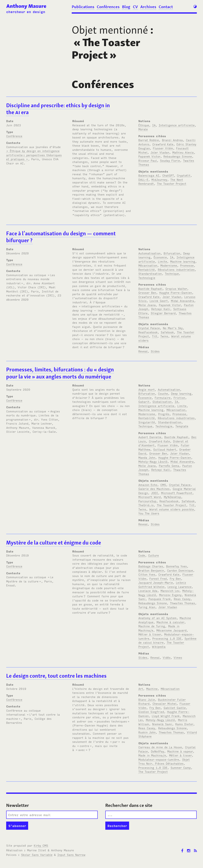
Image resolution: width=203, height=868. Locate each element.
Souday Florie (170, 160)
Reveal (143, 351)
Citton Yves (147, 574)
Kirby (41, 845)
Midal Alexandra (182, 301)
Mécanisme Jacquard (171, 630)
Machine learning (183, 261)
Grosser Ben (147, 292)
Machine (152, 689)
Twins (164, 336)
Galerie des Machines (154, 489)
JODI (155, 493)
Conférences (108, 7)
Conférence (14, 136)
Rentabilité (147, 269)
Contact (166, 7)
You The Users (149, 513)
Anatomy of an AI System (157, 618)
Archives (148, 7)
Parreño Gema (169, 466)
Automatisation (149, 253)
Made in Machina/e (152, 755)
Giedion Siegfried (151, 712)
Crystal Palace (149, 328)
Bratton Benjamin (151, 570)
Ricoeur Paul (148, 160)
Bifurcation (172, 253)
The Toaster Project (172, 183)
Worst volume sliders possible (172, 509)
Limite (163, 261)
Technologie (147, 278)
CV (135, 7)
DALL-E (143, 179)
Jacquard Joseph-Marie (156, 582)
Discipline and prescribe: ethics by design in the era (58, 109)
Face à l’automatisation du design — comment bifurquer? (61, 237)
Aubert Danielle (150, 437)
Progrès (164, 414)
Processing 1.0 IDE (167, 638)
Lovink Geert (159, 301)
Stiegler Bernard (163, 313)
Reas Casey (182, 599)
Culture (154, 555)
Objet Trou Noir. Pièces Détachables (164, 761)
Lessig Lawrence (180, 587)
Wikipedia (159, 646)
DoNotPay (158, 751)
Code (142, 555)
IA (154, 125)
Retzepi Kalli (161, 309)
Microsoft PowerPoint (177, 493)
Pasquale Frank (160, 599)
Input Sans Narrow (71, 855)
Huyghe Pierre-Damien (176, 292)
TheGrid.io (146, 505)
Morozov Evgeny (170, 595)
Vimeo (178, 657)
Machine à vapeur (180, 751)
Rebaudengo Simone (178, 156)
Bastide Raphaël (150, 288)
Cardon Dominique (180, 570)
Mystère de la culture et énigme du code (54, 543)
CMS (163, 485)
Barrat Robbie (149, 140)
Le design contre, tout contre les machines (56, 676)
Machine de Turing (152, 626)
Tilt (155, 336)
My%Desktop (172, 497)
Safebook (167, 332)
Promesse (187, 265)
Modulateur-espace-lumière (159, 759)
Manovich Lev (170, 591)
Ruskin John (147, 732)
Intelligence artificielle (177, 125)
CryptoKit (184, 175)
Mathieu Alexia (183, 152)
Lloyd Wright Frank (166, 716)
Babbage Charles (151, 566)
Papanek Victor (149, 156)
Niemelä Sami (162, 724)
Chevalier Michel (165, 703)
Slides (155, 351)
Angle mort (147, 389)
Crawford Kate (163, 144)
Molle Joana (147, 305)
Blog (126, 7)
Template (182, 426)
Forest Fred (158, 578)
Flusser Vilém (163, 148)
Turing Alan (147, 607)
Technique (172, 273)
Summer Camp (181, 767)
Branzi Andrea (172, 140)
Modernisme (169, 265)
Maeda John (147, 457)
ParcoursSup (147, 501)
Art (141, 689)
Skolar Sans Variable (37, 855)
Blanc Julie (147, 699)
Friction (179, 398)
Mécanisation (148, 265)
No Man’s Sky (173, 328)
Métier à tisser (150, 634)
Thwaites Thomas (182, 603)
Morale (143, 129)
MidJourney (159, 179)
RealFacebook (148, 332)
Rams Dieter (184, 724)
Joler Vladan (160, 152)
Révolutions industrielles (176, 269)
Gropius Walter (176, 288)
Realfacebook (169, 501)
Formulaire (163, 398)
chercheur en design (26, 12)
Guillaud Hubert (165, 449)
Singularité (147, 422)
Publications (83, 7)
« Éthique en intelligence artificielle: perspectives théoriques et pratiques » (34, 155)
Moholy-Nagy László (153, 461)
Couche (163, 393)
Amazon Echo (148, 485)
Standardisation (150, 273)
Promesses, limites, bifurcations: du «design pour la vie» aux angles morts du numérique (60, 373)
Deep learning (181, 393)
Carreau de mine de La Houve (160, 747)
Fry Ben (175, 578)
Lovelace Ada (148, 591)
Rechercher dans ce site (129, 805)
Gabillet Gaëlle (175, 708)
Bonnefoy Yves (176, 566)
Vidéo (167, 657)
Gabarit (144, 402)
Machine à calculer (170, 622)
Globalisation (162, 402)
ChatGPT (168, 175)
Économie (160, 257)
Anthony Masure (26, 6)
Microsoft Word (150, 497)
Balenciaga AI (149, 175)
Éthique (144, 125)
